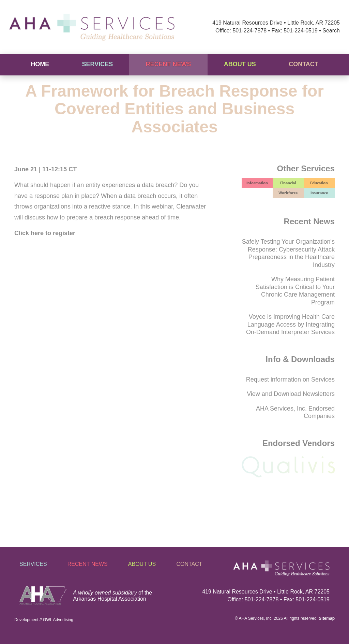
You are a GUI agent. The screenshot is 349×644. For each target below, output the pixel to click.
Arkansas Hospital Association (110, 599)
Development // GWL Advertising (44, 620)
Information (257, 183)
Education (319, 183)
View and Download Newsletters (291, 394)
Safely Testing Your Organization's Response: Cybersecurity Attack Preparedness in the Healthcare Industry (288, 253)
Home (40, 64)
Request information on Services (290, 380)
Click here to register (45, 233)
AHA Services (251, 618)
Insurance (319, 193)
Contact (304, 64)
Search (331, 31)
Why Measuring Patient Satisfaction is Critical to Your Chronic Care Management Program (295, 291)
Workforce (288, 193)
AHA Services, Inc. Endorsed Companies (295, 412)
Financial (288, 183)
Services (97, 64)
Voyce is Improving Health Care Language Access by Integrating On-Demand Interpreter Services (290, 324)
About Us (240, 64)
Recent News (169, 64)
